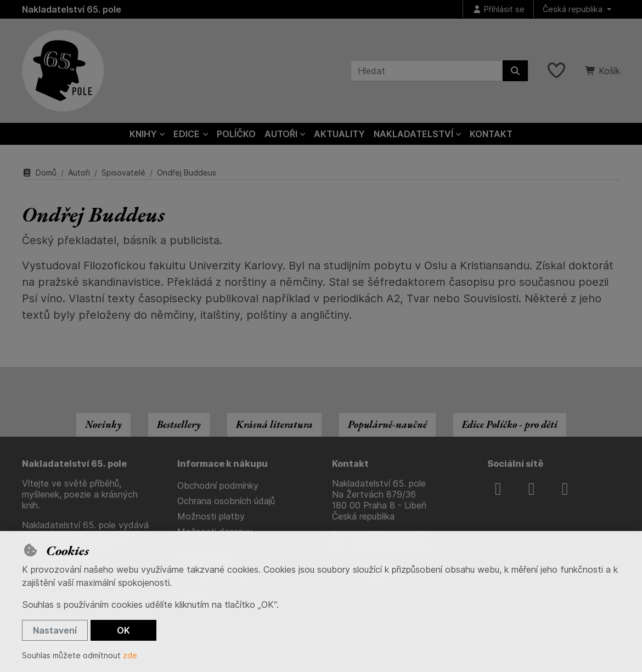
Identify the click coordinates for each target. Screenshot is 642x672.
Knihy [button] (143, 134)
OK (123, 630)
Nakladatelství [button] (413, 134)
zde (130, 655)
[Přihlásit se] (498, 10)
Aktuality (339, 134)
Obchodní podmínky (218, 485)
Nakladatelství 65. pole (72, 9)
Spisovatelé (123, 173)
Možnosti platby (211, 516)
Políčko (236, 134)
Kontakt (491, 134)
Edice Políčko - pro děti (510, 424)
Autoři (79, 173)
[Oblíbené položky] (556, 71)
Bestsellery (179, 424)
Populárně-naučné (387, 424)
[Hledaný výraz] (427, 71)
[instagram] (532, 489)
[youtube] (565, 489)
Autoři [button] (281, 134)
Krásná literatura (274, 424)
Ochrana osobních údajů (226, 501)
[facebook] (498, 489)
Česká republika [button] (574, 9)
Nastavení (55, 630)
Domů (39, 173)
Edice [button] (187, 134)
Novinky (103, 424)
